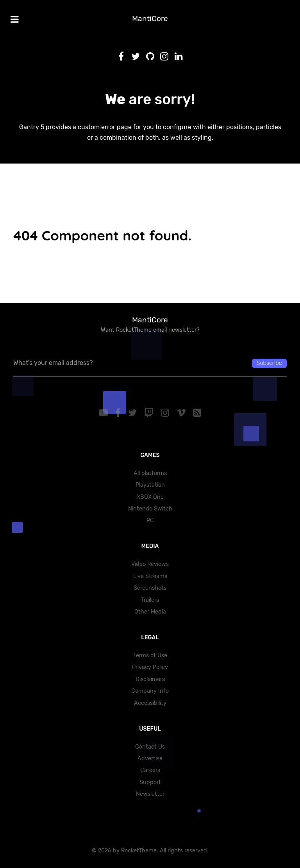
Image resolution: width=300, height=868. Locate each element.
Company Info (150, 691)
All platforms (150, 473)
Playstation (150, 485)
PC (150, 520)
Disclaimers (150, 679)
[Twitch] (150, 413)
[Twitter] (134, 413)
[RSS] (197, 413)
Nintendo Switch (150, 509)
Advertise (150, 759)
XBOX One (150, 497)
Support (150, 782)
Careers (150, 770)
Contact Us (150, 747)
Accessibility (150, 703)
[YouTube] (104, 413)
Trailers (150, 600)
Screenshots (150, 588)
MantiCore (150, 19)
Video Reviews (150, 564)
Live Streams (150, 576)
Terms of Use (150, 655)
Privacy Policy (150, 667)
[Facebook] (119, 413)
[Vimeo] (182, 413)
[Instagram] (166, 413)
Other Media (150, 612)
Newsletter (150, 794)
